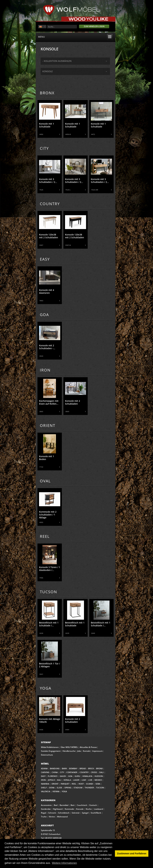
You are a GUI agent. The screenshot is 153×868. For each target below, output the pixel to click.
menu (76, 37)
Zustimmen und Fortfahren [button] (132, 854)
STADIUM (78, 788)
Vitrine (52, 817)
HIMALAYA (87, 776)
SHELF (44, 788)
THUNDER (89, 788)
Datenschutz (47, 755)
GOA (70, 776)
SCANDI (90, 784)
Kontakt (87, 751)
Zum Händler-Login (94, 26)
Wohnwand (62, 817)
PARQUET (65, 784)
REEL (74, 784)
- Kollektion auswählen (57, 61)
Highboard (58, 809)
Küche (89, 809)
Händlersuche (69, 751)
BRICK (91, 769)
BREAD (83, 769)
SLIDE (59, 788)
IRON (43, 780)
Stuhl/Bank (96, 813)
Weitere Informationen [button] (64, 863)
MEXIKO (98, 780)
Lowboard (98, 809)
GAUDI (63, 776)
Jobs (79, 751)
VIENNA (56, 791)
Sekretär (76, 813)
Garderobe (46, 809)
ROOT (81, 784)
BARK (64, 769)
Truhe (44, 817)
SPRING (68, 788)
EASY (43, 776)
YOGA (64, 791)
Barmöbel (64, 805)
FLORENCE (53, 776)
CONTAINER (72, 772)
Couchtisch (82, 805)
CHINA (55, 772)
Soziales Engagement (51, 751)
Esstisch (93, 805)
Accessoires (46, 805)
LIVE (90, 780)
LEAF (84, 780)
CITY (62, 772)
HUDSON (99, 776)
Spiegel (85, 813)
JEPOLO (51, 780)
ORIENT (55, 784)
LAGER (76, 780)
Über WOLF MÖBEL (69, 747)
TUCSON (100, 788)
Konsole (48, 71)
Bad (56, 805)
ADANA (44, 769)
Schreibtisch (64, 813)
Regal (44, 813)
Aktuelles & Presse (88, 747)
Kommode (69, 809)
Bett (73, 805)
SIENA (52, 788)
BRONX (99, 769)
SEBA (98, 784)
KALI (59, 780)
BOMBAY (73, 769)
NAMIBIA (45, 784)
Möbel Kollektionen (50, 747)
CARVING (45, 772)
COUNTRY (84, 772)
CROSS (94, 772)
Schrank (52, 813)
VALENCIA (46, 791)
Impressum (97, 751)
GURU (77, 776)
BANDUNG (55, 769)
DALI (102, 772)
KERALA (67, 780)
